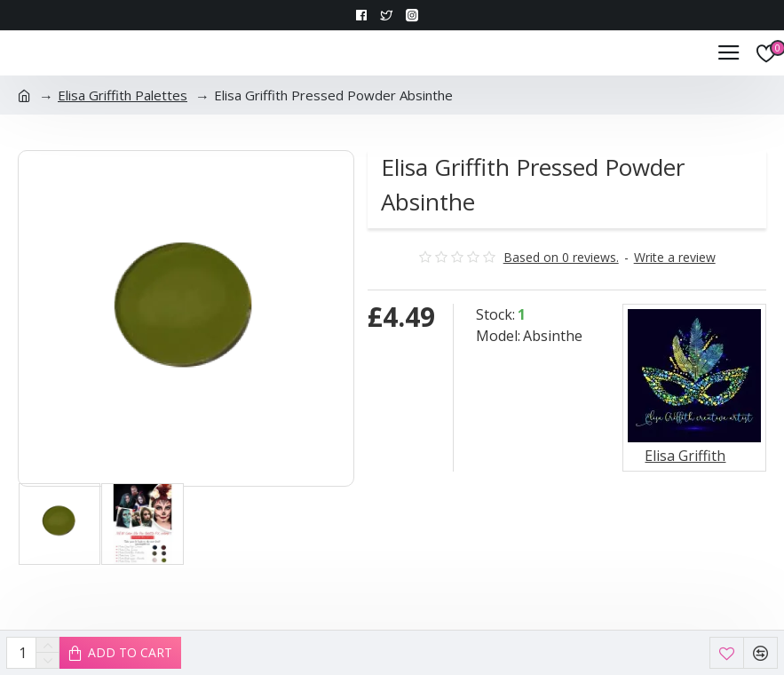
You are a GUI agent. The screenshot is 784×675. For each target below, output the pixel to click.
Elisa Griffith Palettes (123, 95)
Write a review (675, 257)
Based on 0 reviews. (561, 257)
